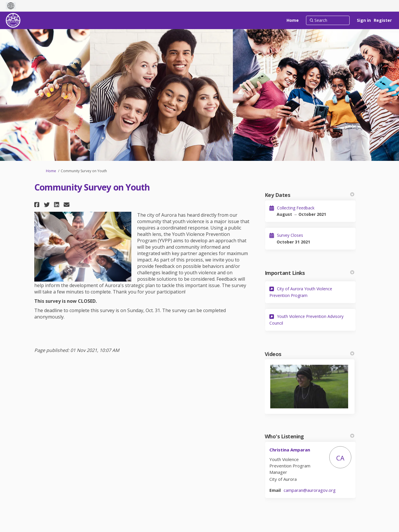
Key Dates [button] (309, 195)
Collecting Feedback (296, 208)
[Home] (293, 20)
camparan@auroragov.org (310, 490)
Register (383, 20)
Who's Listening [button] (309, 436)
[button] (38, 205)
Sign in (364, 20)
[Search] (328, 20)
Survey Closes (290, 235)
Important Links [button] (309, 273)
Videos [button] (309, 354)
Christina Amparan (290, 450)
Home (51, 171)
